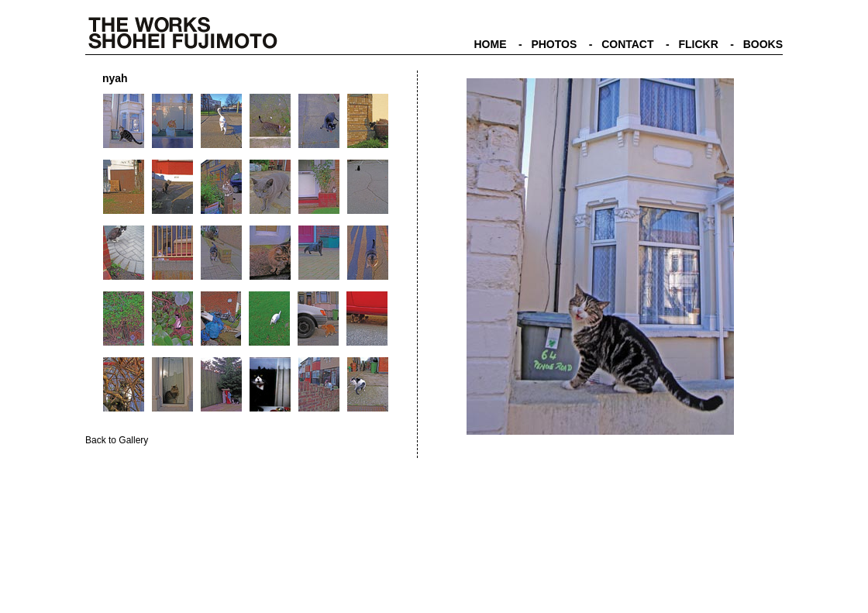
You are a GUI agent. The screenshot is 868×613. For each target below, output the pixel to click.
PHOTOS (554, 44)
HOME (490, 44)
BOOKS (763, 44)
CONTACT (627, 44)
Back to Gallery (117, 440)
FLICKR (698, 44)
